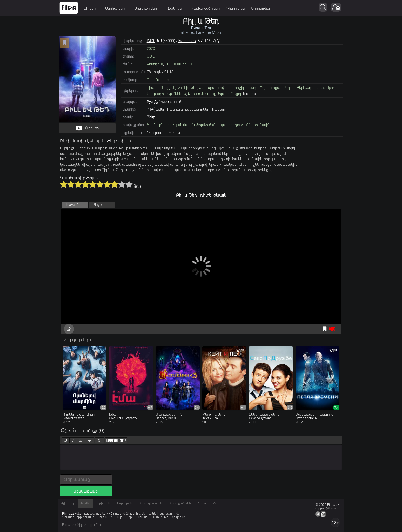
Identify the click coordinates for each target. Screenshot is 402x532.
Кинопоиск (187, 41)
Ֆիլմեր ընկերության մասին (171, 125)
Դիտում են (235, 8)
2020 (151, 49)
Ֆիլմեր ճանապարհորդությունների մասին (233, 125)
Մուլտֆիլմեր (147, 8)
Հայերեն (176, 8)
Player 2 (99, 205)
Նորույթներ (261, 8)
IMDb (151, 41)
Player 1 (72, 205)
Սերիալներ (117, 8)
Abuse (202, 503)
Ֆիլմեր (91, 8)
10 (129, 184)
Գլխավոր (68, 503)
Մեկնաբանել (86, 491)
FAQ (215, 503)
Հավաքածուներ (205, 8)
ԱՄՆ (151, 56)
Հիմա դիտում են (151, 503)
